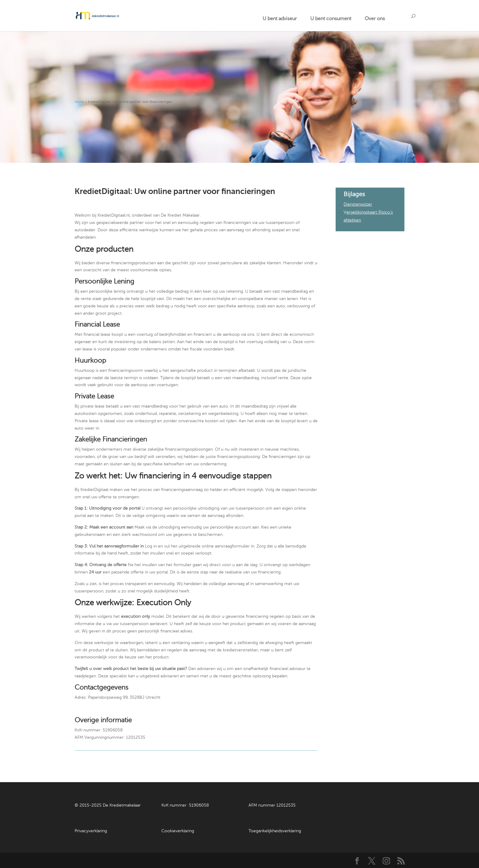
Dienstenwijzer (358, 204)
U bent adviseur (280, 19)
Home (79, 102)
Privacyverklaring (91, 831)
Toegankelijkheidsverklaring (275, 831)
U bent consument (331, 19)
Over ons (375, 19)
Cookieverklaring (178, 831)
